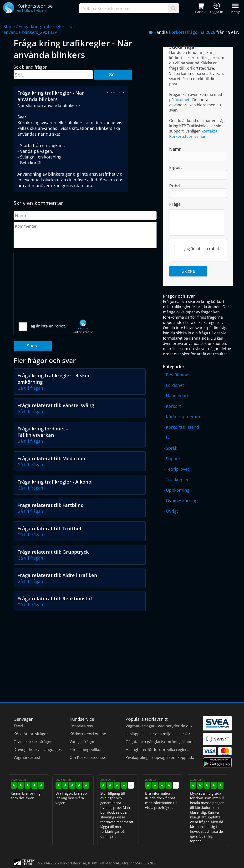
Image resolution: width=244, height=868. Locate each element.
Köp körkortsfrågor (31, 734)
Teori (18, 726)
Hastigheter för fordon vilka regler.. (157, 750)
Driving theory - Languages (38, 750)
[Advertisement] (54, 289)
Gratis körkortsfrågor (33, 742)
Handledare (178, 396)
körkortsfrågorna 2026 (192, 32)
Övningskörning (182, 500)
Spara (33, 346)
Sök (113, 75)
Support (174, 459)
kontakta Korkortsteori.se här (193, 134)
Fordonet (175, 385)
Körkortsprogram (183, 417)
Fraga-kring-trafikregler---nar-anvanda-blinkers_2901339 (40, 29)
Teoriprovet (177, 469)
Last (170, 438)
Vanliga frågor (82, 742)
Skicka (188, 271)
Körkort (173, 406)
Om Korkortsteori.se (88, 757)
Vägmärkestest (27, 757)
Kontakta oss (81, 726)
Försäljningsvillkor (86, 750)
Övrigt (172, 511)
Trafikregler (177, 480)
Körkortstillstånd (182, 427)
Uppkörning (178, 490)
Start (8, 26)
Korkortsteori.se (73, 863)
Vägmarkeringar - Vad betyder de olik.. (160, 726)
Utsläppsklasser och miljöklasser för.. (159, 734)
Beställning (177, 375)
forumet (182, 100)
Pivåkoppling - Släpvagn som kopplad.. (160, 757)
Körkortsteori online (88, 734)
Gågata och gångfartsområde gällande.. (161, 742)
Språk (171, 448)
